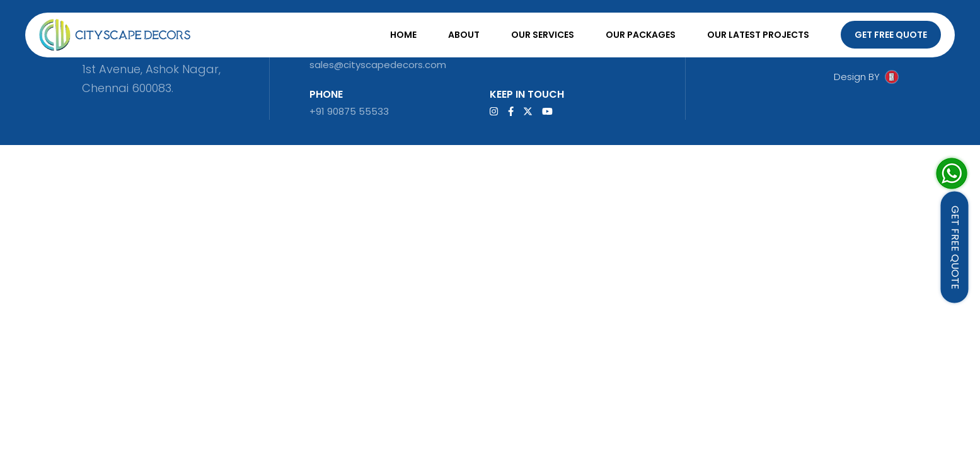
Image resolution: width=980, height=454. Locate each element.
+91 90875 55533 (349, 111)
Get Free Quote (891, 35)
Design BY (857, 77)
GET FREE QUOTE (955, 247)
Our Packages (641, 35)
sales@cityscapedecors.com (378, 65)
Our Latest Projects (758, 35)
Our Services (543, 35)
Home (403, 35)
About (464, 35)
